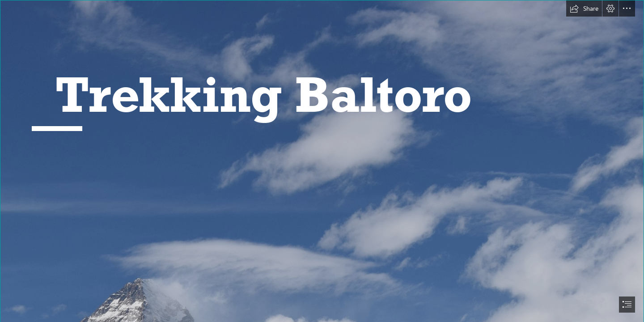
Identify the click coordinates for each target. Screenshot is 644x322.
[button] (584, 8)
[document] (322, 161)
